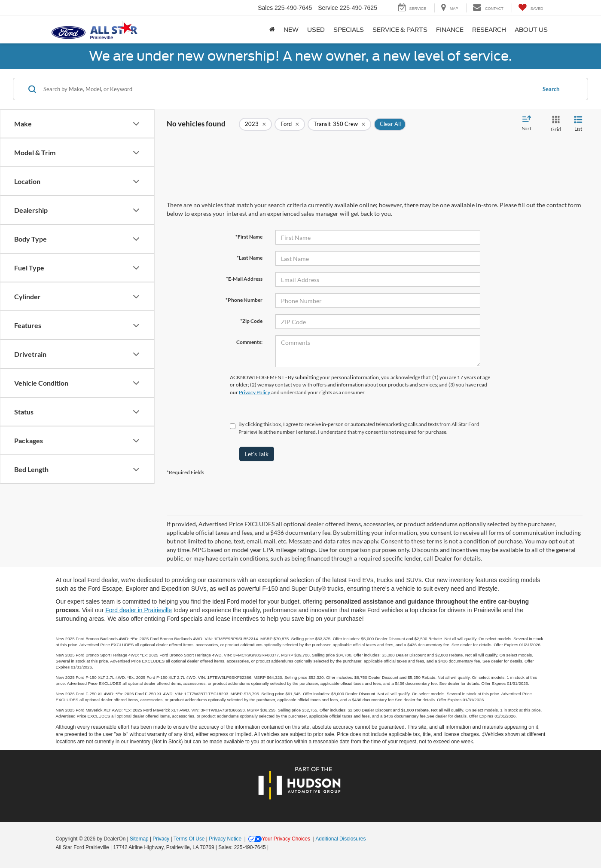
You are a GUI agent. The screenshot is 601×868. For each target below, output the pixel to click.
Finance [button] (450, 30)
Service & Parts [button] (400, 30)
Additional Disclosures (340, 839)
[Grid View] (554, 124)
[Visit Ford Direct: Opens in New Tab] (273, 847)
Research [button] (489, 30)
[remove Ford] (290, 124)
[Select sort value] (529, 124)
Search (551, 89)
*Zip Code (251, 321)
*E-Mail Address (244, 279)
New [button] (291, 30)
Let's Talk (257, 454)
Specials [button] (349, 30)
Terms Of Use (189, 839)
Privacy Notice (225, 839)
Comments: (249, 342)
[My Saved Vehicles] (531, 8)
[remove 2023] (255, 124)
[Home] (272, 30)
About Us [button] (531, 30)
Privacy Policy (255, 392)
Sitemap (139, 839)
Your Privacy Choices (279, 839)
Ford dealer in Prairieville (139, 610)
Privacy (161, 839)
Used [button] (316, 30)
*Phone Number (244, 300)
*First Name (249, 237)
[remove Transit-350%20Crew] (339, 124)
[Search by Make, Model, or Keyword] (288, 89)
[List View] (578, 124)
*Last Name (250, 258)
